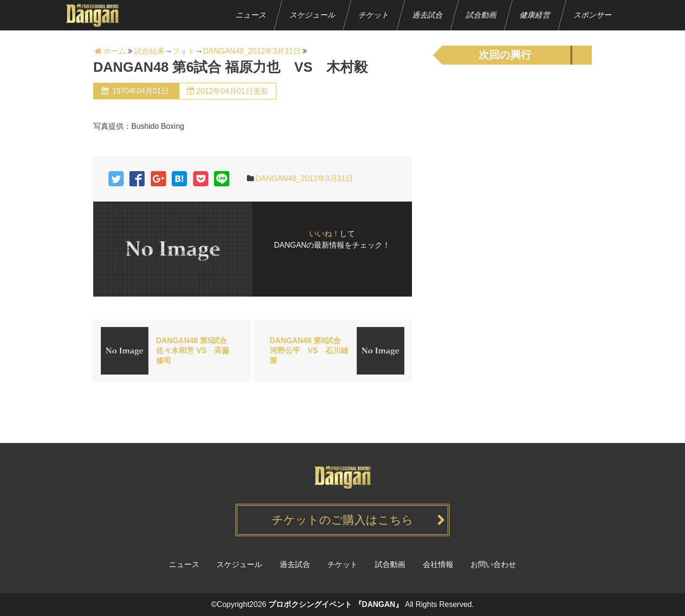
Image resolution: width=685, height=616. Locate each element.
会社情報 (438, 564)
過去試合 (428, 15)
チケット (374, 15)
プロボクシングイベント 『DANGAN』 (336, 604)
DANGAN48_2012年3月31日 (304, 178)
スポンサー (593, 15)
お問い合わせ (493, 564)
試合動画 (482, 15)
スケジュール (313, 15)
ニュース (251, 15)
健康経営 (535, 15)
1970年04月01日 (140, 91)
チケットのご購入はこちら (342, 520)
